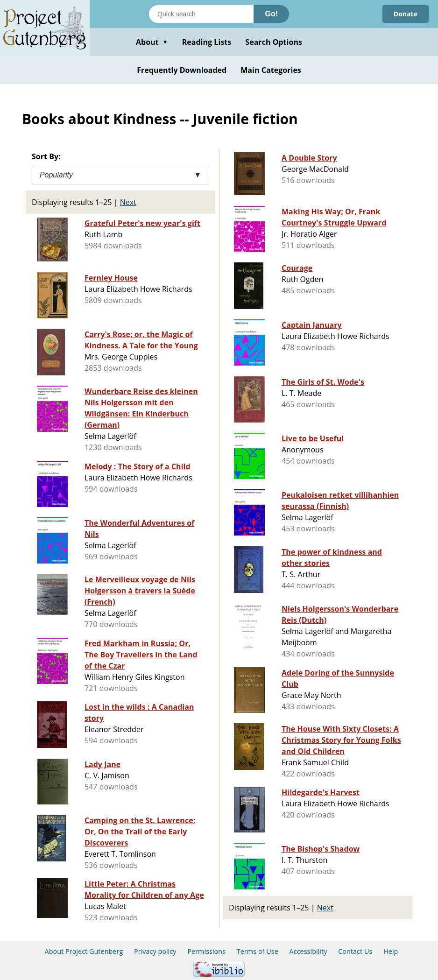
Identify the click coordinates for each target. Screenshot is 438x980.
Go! (271, 14)
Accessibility (308, 951)
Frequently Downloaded (182, 70)
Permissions (206, 951)
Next (128, 202)
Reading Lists (207, 42)
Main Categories (271, 70)
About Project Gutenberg (84, 951)
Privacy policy (155, 951)
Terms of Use (258, 951)
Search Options (274, 42)
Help (391, 951)
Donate (406, 14)
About (152, 42)
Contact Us (355, 951)
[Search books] (201, 14)
